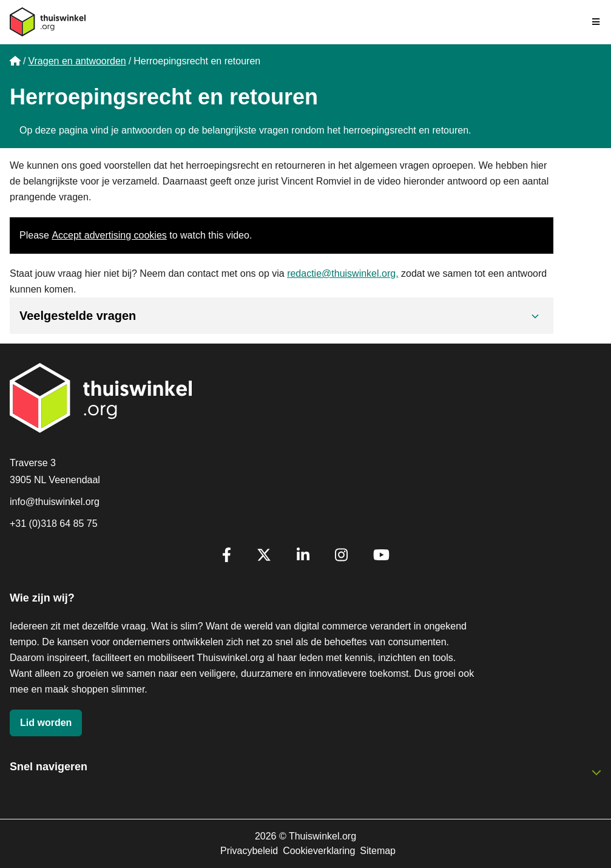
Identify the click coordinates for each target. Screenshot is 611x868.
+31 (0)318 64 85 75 (54, 524)
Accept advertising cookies (109, 235)
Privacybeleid (249, 851)
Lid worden (46, 723)
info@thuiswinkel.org (55, 502)
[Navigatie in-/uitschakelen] (596, 22)
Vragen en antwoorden (77, 61)
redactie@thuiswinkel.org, (343, 273)
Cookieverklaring (319, 851)
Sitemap (378, 851)
